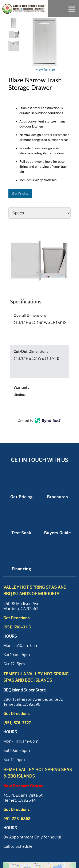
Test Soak (21, 533)
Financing (21, 569)
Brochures (58, 497)
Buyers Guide (58, 533)
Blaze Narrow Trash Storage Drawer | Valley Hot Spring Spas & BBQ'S (24, 8)
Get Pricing (20, 193)
